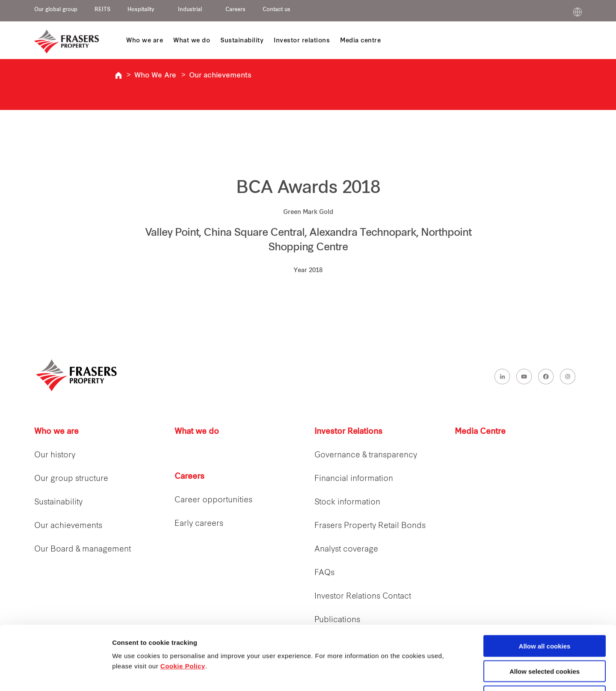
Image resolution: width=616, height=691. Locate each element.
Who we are (56, 432)
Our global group (56, 10)
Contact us (277, 10)
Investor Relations (348, 432)
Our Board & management (83, 550)
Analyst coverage (346, 550)
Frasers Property (118, 75)
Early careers (199, 524)
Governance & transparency (366, 455)
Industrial (190, 10)
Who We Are (155, 76)
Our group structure (71, 479)
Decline (544, 636)
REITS (102, 10)
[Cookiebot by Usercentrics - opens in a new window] (55, 674)
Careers (235, 10)
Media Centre (480, 432)
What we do (197, 432)
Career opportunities (213, 500)
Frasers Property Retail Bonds (370, 526)
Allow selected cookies (545, 611)
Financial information (354, 479)
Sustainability (58, 503)
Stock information (347, 503)
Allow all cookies (545, 586)
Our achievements (220, 76)
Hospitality (141, 10)
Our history (55, 455)
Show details (449, 675)
